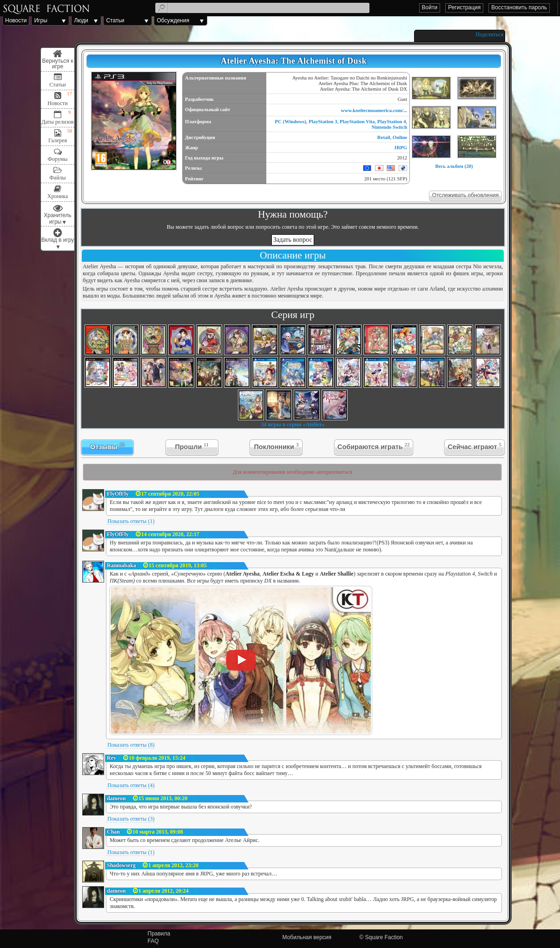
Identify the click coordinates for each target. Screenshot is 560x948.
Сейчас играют (474, 446)
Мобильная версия (307, 937)
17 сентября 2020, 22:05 (170, 494)
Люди (81, 20)
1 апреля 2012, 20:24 (164, 891)
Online (400, 137)
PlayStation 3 (323, 121)
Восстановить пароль (519, 7)
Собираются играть (373, 446)
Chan (113, 832)
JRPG (401, 147)
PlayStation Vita (357, 121)
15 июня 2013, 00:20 (163, 798)
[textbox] (262, 8)
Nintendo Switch (390, 127)
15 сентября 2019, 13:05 (178, 565)
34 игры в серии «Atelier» (293, 424)
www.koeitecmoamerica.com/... (374, 110)
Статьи (115, 20)
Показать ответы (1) (131, 521)
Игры (40, 20)
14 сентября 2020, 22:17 (170, 534)
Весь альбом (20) (454, 166)
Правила (159, 934)
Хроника (58, 196)
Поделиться (489, 34)
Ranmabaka (122, 565)
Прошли (192, 446)
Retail (384, 137)
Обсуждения (173, 20)
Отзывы (107, 446)
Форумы (58, 159)
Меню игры (58, 60)
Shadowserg (121, 865)
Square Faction (384, 937)
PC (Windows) (290, 121)
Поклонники (276, 446)
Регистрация (464, 7)
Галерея (58, 140)
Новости (16, 20)
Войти (430, 7)
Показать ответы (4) (131, 785)
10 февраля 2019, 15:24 (157, 758)
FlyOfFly (118, 494)
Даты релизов (58, 122)
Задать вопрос (293, 240)
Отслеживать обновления (465, 195)
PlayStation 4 (392, 121)
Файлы (57, 178)
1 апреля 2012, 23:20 (173, 865)
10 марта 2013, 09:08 (158, 832)
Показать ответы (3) (131, 819)
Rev (112, 758)
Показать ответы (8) (131, 745)
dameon (116, 798)
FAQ (153, 941)
